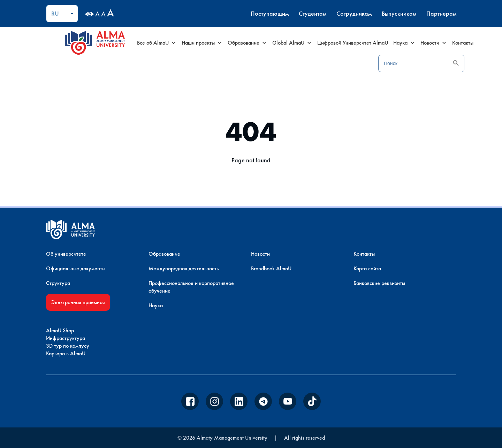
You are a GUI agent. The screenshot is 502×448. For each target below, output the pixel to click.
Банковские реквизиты (379, 283)
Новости (434, 43)
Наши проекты (202, 43)
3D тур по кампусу (68, 346)
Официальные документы (76, 268)
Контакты (463, 43)
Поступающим (270, 13)
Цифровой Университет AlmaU (353, 43)
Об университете (66, 254)
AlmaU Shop (60, 330)
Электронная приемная (78, 302)
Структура (58, 283)
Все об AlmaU (157, 43)
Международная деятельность (184, 268)
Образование (247, 43)
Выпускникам (399, 13)
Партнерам (441, 13)
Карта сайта (367, 268)
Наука (404, 43)
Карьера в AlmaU (66, 353)
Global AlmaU (292, 43)
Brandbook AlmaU (271, 268)
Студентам (313, 13)
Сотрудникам (354, 13)
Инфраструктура (66, 338)
